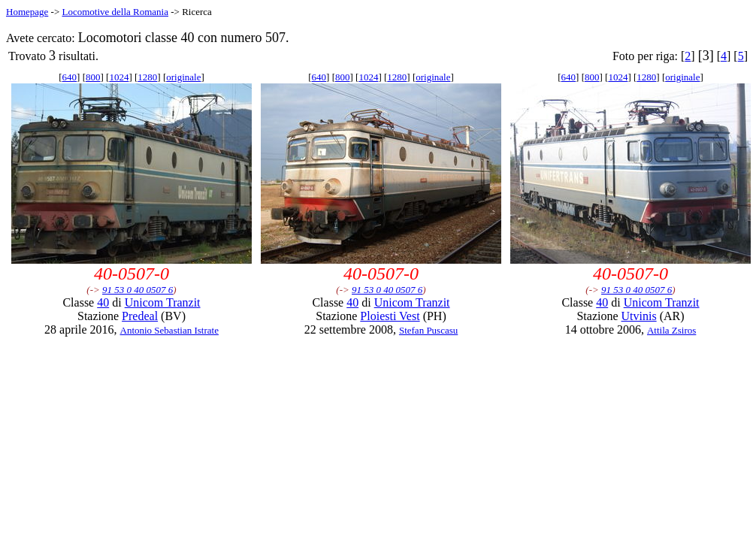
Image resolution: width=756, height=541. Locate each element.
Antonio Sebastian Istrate (169, 330)
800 (93, 77)
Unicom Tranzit (163, 302)
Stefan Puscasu (428, 330)
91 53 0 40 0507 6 (138, 290)
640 (70, 77)
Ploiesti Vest (390, 316)
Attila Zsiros (671, 330)
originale (183, 77)
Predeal (140, 316)
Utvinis (639, 316)
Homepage (27, 12)
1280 (147, 77)
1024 (119, 77)
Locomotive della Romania (115, 12)
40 (103, 302)
